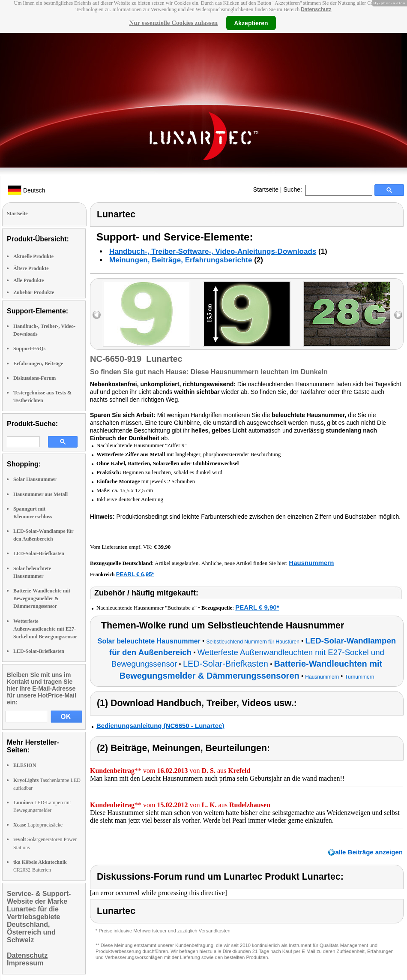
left (97, 315)
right (398, 315)
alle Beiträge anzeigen (369, 852)
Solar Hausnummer (35, 479)
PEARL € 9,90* (257, 607)
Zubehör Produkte (34, 292)
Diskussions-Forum (34, 378)
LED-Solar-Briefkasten (39, 553)
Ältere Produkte (31, 268)
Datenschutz (316, 9)
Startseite (266, 189)
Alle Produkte (28, 280)
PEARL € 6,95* (135, 574)
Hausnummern (311, 563)
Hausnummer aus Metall (40, 494)
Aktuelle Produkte (33, 256)
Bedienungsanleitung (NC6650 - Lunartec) (160, 726)
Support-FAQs (29, 349)
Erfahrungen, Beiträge (38, 364)
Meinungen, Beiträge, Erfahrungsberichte (181, 260)
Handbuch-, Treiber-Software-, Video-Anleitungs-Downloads (213, 251)
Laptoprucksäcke (38, 825)
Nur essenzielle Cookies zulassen (173, 23)
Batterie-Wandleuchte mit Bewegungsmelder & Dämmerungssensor (42, 598)
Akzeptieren (251, 23)
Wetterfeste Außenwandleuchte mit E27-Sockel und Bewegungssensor (45, 629)
